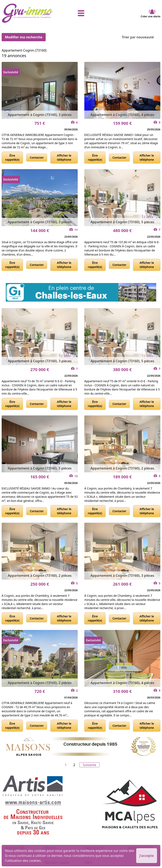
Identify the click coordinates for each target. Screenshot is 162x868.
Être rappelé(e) (12, 157)
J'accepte (147, 856)
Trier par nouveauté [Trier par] (141, 37)
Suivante (90, 765)
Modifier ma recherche (24, 37)
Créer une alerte (151, 13)
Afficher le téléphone (64, 157)
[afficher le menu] (81, 13)
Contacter (37, 157)
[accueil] (28, 13)
